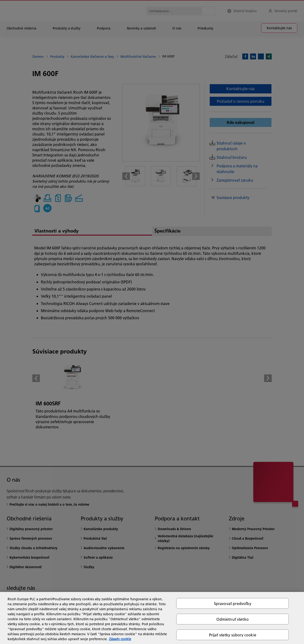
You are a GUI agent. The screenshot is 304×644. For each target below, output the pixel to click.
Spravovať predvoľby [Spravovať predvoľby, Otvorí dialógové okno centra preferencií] (233, 603)
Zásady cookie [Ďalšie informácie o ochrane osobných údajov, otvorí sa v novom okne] (120, 639)
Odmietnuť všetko (233, 619)
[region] (152, 618)
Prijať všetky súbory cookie (233, 635)
